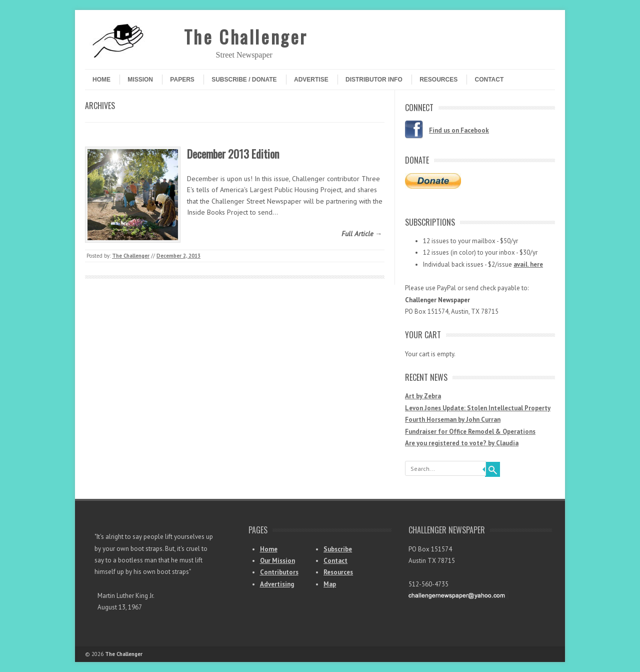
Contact (489, 80)
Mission (140, 80)
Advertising (277, 584)
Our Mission (277, 561)
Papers (182, 80)
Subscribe (338, 549)
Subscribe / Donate (244, 80)
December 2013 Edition (233, 154)
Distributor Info (374, 80)
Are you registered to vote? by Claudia (462, 443)
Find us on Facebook (459, 130)
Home (101, 80)
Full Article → (362, 234)
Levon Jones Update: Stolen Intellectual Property (478, 408)
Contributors (279, 572)
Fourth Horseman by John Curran (453, 420)
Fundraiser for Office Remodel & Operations (470, 432)
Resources (438, 80)
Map (330, 584)
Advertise (311, 80)
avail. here (528, 264)
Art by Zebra (423, 396)
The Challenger (246, 36)
